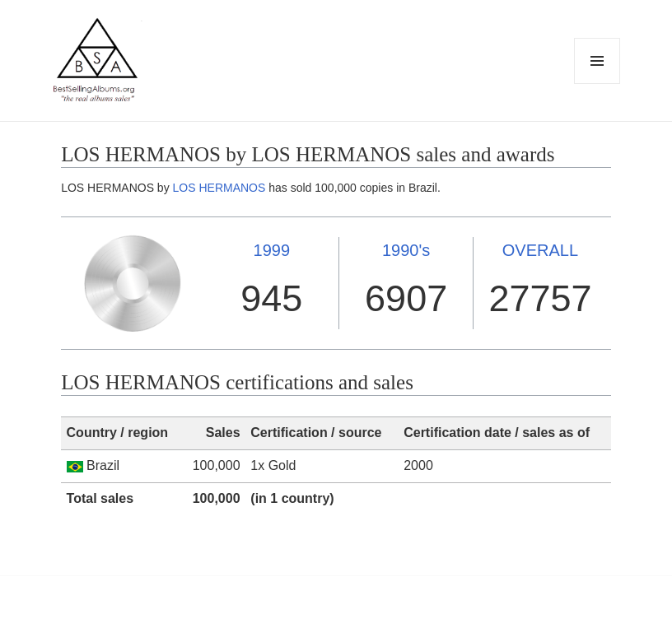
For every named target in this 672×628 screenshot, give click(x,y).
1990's (406, 250)
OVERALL (540, 250)
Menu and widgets (597, 84)
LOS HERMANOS (219, 188)
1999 (272, 250)
